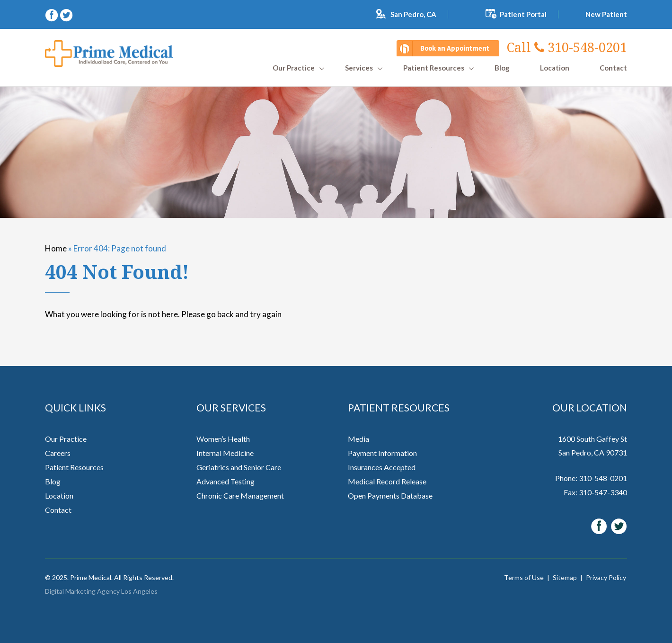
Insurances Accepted (382, 467)
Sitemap (565, 577)
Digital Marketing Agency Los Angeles (101, 591)
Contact (613, 68)
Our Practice (294, 68)
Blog (502, 68)
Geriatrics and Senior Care (239, 467)
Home (56, 248)
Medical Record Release (387, 481)
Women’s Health (223, 439)
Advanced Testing (225, 481)
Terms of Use (524, 577)
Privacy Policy (606, 577)
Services (359, 68)
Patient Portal (523, 14)
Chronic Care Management (240, 496)
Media (358, 439)
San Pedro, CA (413, 14)
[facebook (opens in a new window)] (52, 14)
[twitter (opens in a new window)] (66, 14)
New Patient (606, 14)
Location (555, 68)
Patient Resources (434, 68)
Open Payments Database (390, 496)
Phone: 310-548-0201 (591, 478)
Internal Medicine (225, 453)
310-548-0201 (567, 47)
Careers (58, 453)
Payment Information (382, 453)
